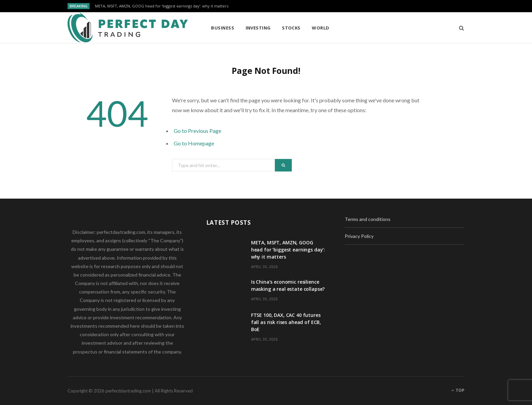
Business (223, 28)
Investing (258, 28)
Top (458, 390)
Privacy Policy (359, 236)
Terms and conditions (368, 219)
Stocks (291, 28)
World (320, 28)
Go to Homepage (194, 143)
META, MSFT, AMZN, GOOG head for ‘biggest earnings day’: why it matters (162, 6)
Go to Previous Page (197, 131)
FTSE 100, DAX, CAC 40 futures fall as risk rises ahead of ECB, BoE (286, 322)
